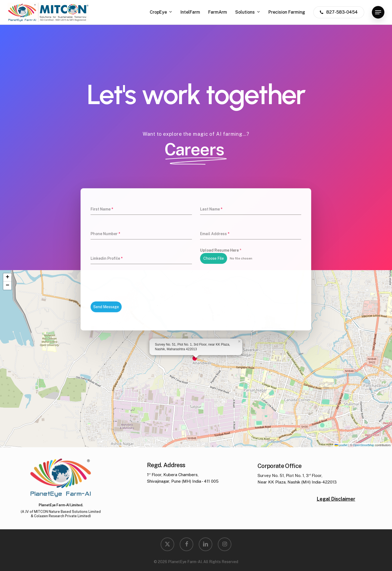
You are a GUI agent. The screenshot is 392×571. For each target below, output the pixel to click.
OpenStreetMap (364, 445)
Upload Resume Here (216, 252)
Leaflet (341, 445)
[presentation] (145, 278)
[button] (378, 12)
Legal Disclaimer (336, 511)
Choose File (210, 259)
